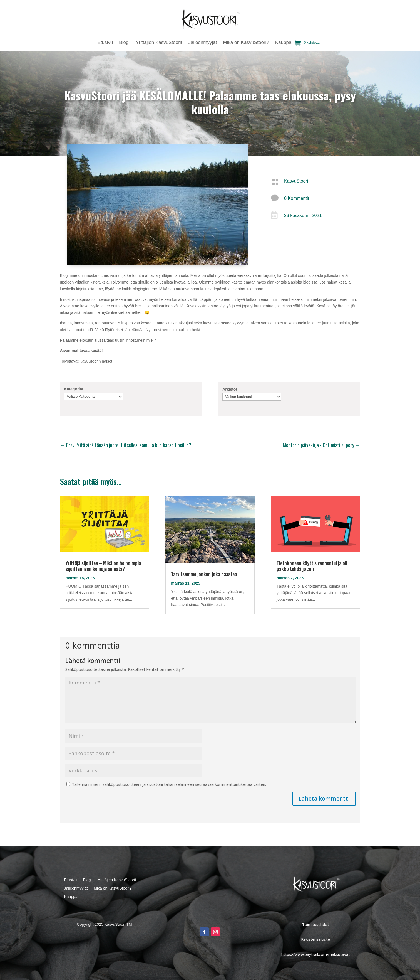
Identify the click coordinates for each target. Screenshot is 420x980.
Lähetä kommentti (324, 798)
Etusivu (105, 43)
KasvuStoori (296, 181)
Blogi (124, 43)
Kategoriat (74, 389)
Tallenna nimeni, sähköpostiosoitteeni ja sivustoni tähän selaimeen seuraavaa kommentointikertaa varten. (169, 784)
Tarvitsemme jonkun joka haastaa (204, 574)
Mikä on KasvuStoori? (246, 43)
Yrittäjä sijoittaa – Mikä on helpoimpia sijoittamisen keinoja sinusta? (103, 566)
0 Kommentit (297, 198)
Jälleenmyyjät (202, 43)
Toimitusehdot (316, 924)
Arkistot (230, 389)
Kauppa (283, 43)
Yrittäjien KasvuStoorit (159, 43)
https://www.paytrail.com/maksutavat (316, 954)
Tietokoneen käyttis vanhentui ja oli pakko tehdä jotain (312, 566)
